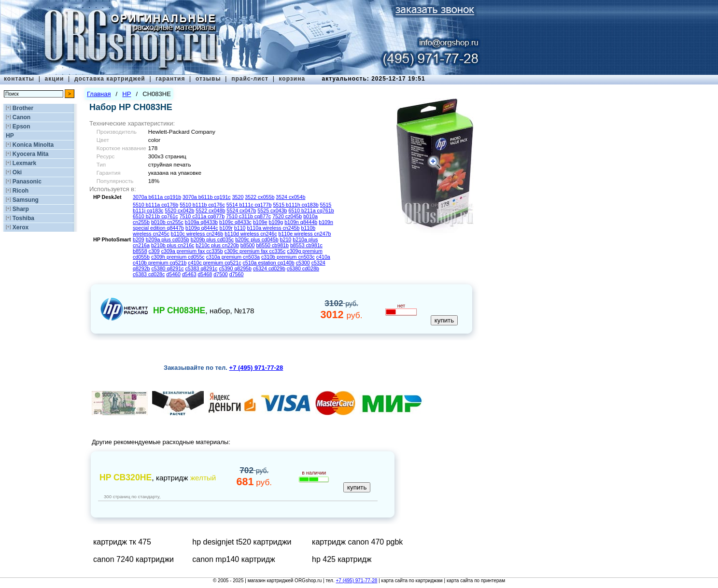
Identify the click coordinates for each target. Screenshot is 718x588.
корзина (292, 79)
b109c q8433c (235, 222)
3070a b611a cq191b (157, 197)
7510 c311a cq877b (202, 216)
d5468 (205, 274)
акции (55, 79)
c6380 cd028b (303, 268)
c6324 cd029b (269, 268)
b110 (240, 228)
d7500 (221, 274)
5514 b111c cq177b (249, 205)
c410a (323, 257)
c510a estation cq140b (268, 263)
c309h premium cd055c (178, 257)
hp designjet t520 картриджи (242, 542)
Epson (21, 126)
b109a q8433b (201, 222)
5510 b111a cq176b (155, 205)
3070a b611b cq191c (207, 197)
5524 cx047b (241, 210)
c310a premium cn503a (233, 257)
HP (10, 136)
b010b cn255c (167, 222)
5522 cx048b (210, 210)
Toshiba (23, 218)
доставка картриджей (110, 79)
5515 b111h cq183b (296, 205)
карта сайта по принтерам (476, 581)
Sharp (21, 209)
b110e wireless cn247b (305, 234)
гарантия (170, 79)
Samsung (26, 200)
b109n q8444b (301, 222)
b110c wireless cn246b (197, 234)
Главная (99, 94)
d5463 (189, 274)
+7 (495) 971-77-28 (356, 581)
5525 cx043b (272, 210)
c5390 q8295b (235, 268)
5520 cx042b (179, 210)
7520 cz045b (287, 216)
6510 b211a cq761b (311, 210)
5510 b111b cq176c (202, 205)
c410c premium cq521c (214, 263)
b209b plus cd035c (212, 239)
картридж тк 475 (122, 542)
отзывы (208, 79)
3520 (238, 197)
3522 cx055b (260, 197)
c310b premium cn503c (288, 257)
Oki (17, 172)
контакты (19, 79)
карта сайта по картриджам (412, 581)
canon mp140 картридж (233, 559)
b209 (139, 239)
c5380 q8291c (168, 268)
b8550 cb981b (272, 245)
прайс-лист (250, 79)
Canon (21, 117)
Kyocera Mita (31, 154)
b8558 (140, 251)
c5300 (303, 263)
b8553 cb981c (306, 245)
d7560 (237, 274)
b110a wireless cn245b (273, 228)
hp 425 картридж (342, 559)
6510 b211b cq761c (155, 216)
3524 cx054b (290, 197)
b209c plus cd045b (257, 239)
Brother (23, 108)
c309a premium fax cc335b (192, 251)
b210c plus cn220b (217, 245)
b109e (260, 222)
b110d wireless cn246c (251, 234)
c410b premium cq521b (160, 263)
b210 (286, 239)
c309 (154, 251)
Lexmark (24, 163)
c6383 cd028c (149, 274)
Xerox (21, 227)
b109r (226, 228)
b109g (276, 222)
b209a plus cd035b (168, 239)
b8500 (248, 245)
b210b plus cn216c (173, 245)
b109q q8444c (202, 228)
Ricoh (21, 191)
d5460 (173, 274)
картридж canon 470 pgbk (357, 542)
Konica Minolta (33, 145)
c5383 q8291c (201, 268)
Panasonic (27, 182)
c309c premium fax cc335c (255, 251)
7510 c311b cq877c (248, 216)
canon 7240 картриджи (134, 559)
